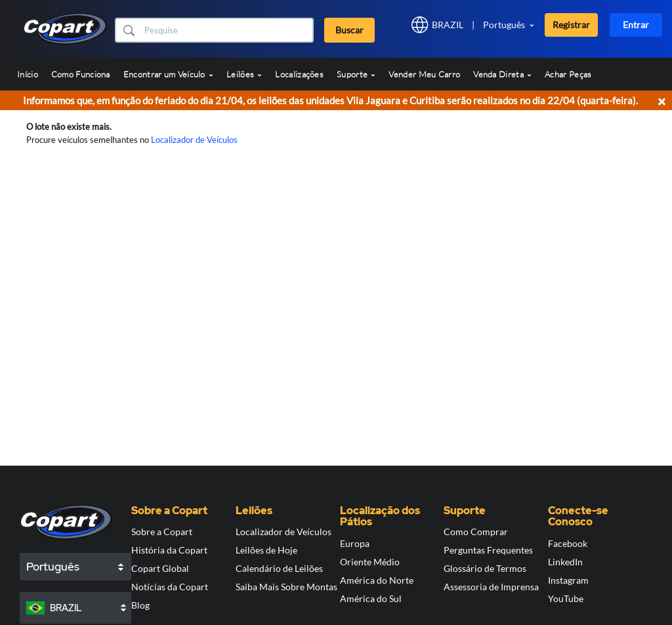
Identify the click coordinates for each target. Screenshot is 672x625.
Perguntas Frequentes (488, 550)
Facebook (568, 543)
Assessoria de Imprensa (491, 587)
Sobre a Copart (162, 532)
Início (28, 74)
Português (504, 25)
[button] (128, 30)
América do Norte (377, 580)
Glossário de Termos (485, 568)
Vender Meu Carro (424, 74)
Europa (355, 543)
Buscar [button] (349, 30)
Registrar (571, 25)
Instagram (568, 580)
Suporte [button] (356, 74)
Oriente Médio (370, 562)
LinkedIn (565, 562)
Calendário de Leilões (279, 568)
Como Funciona (81, 74)
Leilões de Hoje (266, 550)
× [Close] (661, 101)
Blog (140, 605)
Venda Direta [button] (502, 74)
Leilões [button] (244, 74)
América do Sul (371, 598)
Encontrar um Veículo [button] (168, 74)
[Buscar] (227, 30)
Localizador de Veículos (194, 140)
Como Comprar (476, 532)
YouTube (566, 598)
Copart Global (160, 568)
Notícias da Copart (170, 587)
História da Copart (169, 550)
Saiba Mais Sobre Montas (286, 587)
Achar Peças (568, 74)
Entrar (636, 25)
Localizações (299, 74)
